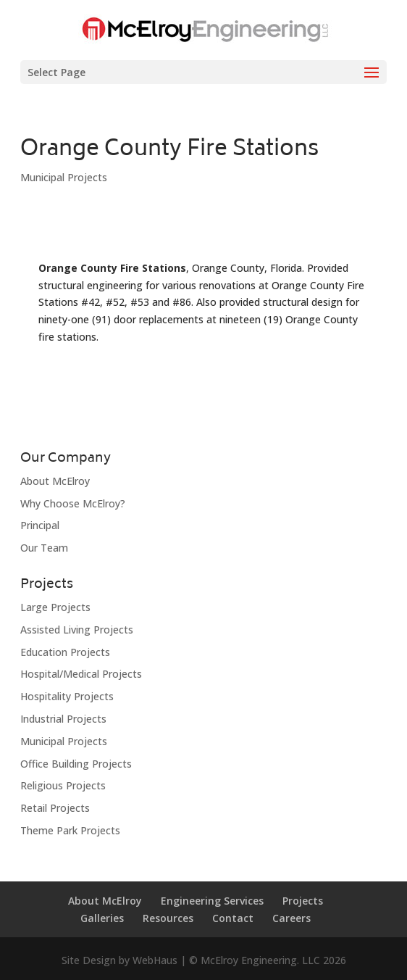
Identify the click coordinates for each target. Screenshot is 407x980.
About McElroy (55, 481)
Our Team (44, 548)
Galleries (102, 918)
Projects (303, 901)
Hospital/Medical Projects (81, 674)
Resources (168, 918)
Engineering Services (212, 901)
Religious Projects (63, 785)
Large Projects (55, 607)
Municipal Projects (64, 177)
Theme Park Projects (70, 830)
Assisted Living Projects (77, 630)
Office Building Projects (76, 764)
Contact (233, 918)
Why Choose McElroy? (73, 503)
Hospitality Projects (67, 696)
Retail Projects (55, 808)
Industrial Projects (63, 719)
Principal (40, 525)
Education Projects (65, 652)
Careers (291, 918)
